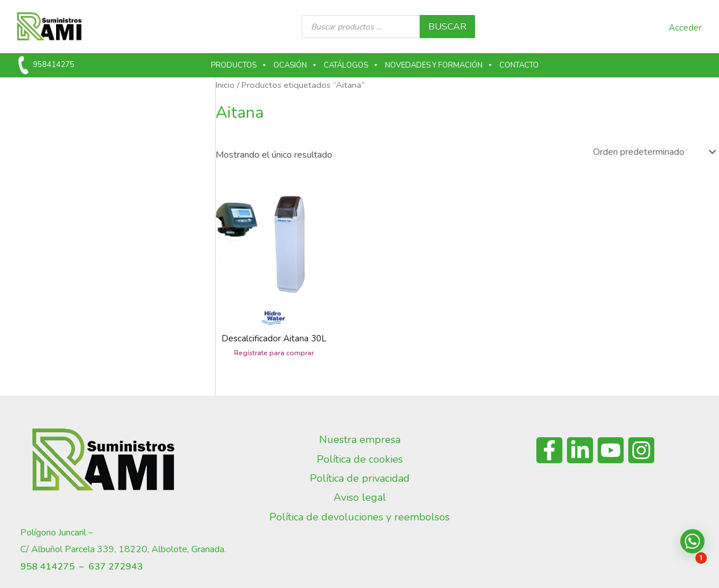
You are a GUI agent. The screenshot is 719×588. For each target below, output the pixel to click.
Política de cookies (360, 459)
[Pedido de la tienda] (653, 152)
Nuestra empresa (360, 440)
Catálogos (351, 65)
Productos (239, 65)
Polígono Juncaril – (57, 533)
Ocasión (296, 65)
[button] (692, 541)
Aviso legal (360, 497)
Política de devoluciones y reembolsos (360, 517)
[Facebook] (549, 450)
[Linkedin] (580, 450)
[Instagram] (641, 450)
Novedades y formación (439, 65)
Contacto (519, 65)
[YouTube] (611, 450)
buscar (447, 27)
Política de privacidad (360, 478)
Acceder (685, 28)
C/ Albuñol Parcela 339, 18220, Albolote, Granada (122, 549)
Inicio (225, 85)
